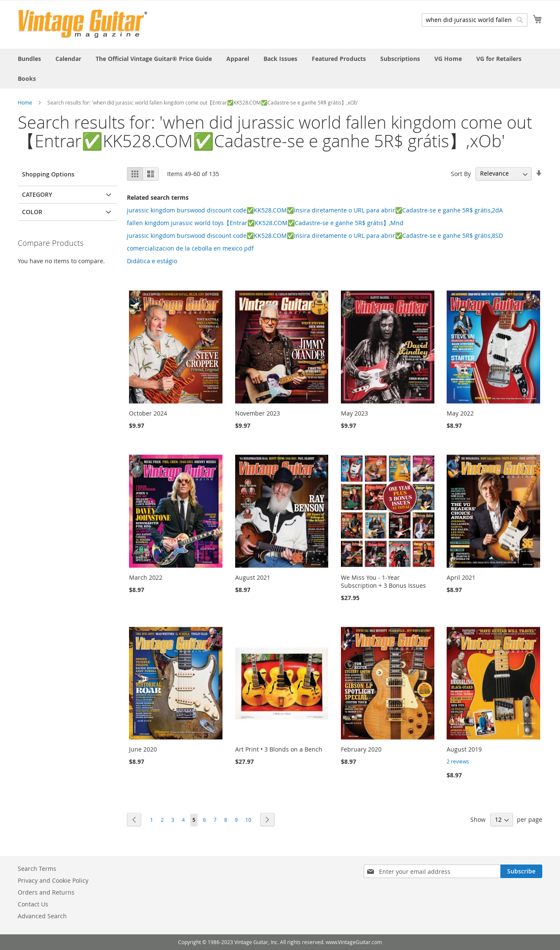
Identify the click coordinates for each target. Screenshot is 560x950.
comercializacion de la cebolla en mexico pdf (190, 248)
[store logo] (83, 24)
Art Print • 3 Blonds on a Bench (279, 749)
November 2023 (258, 413)
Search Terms (37, 869)
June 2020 (143, 749)
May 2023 (354, 413)
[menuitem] (29, 59)
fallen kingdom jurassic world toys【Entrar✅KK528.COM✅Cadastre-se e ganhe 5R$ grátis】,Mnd (265, 223)
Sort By (461, 173)
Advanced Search (42, 916)
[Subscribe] (521, 871)
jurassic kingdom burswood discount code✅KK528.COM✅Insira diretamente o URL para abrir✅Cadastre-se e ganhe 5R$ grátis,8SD (315, 235)
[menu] (280, 69)
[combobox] (475, 20)
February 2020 (361, 749)
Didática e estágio (152, 261)
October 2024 (148, 413)
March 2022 (146, 577)
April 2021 (461, 577)
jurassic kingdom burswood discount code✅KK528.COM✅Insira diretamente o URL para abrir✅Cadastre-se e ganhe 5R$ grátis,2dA (315, 210)
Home (25, 102)
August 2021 (253, 577)
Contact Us (33, 904)
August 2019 (464, 749)
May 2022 (460, 413)
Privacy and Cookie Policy (53, 880)
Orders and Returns (46, 892)
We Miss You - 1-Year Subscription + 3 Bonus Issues (383, 581)
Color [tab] (32, 212)
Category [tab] (37, 194)
